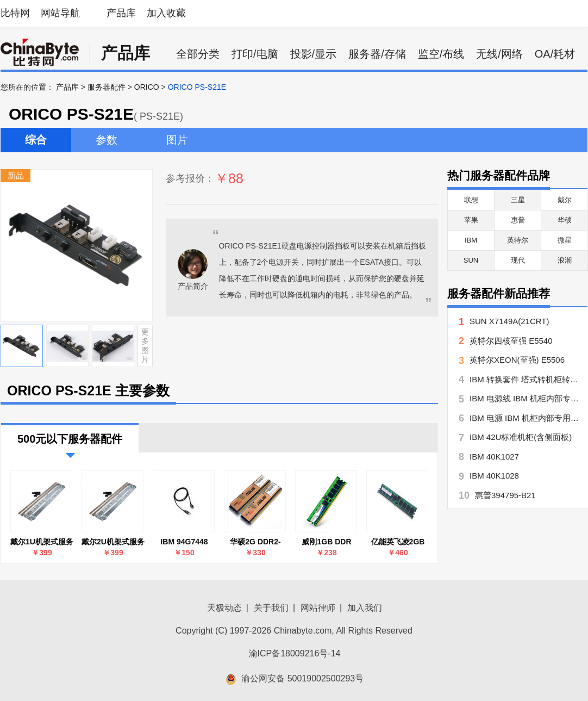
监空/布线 (441, 54)
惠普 (518, 220)
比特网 (15, 13)
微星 (565, 240)
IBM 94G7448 (184, 542)
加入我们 (365, 608)
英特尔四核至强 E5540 (511, 341)
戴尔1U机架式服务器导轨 (42, 542)
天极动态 (224, 608)
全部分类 (198, 54)
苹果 (471, 220)
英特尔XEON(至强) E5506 (517, 360)
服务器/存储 (377, 54)
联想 (471, 200)
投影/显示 (314, 54)
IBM (471, 240)
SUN (471, 260)
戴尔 (565, 200)
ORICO (147, 87)
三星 (518, 200)
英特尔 (518, 240)
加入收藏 (166, 13)
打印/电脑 (255, 54)
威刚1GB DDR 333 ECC (326, 542)
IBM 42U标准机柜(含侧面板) (521, 437)
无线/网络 (499, 54)
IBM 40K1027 (494, 457)
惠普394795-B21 (505, 495)
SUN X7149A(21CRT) (509, 321)
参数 (107, 140)
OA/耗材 (555, 54)
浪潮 (565, 260)
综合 (36, 140)
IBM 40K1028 (494, 476)
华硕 (565, 220)
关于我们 (271, 608)
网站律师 (318, 608)
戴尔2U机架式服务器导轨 (113, 542)
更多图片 (145, 345)
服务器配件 (107, 87)
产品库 (121, 13)
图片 (177, 140)
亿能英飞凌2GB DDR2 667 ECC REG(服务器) (398, 542)
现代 (518, 260)
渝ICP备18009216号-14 (295, 653)
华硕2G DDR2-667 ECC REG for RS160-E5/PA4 (255, 542)
